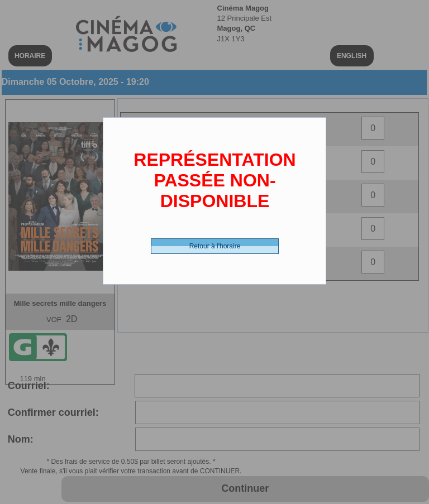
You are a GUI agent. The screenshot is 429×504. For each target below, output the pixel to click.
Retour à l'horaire (215, 246)
